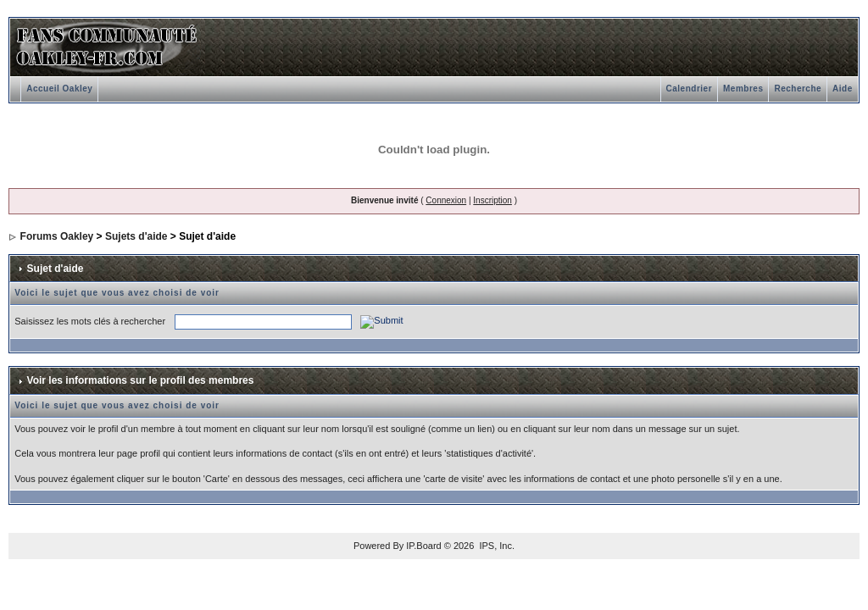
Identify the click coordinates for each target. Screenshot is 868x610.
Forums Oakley (57, 236)
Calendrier (689, 89)
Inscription (492, 200)
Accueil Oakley (59, 89)
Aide (843, 89)
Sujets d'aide (136, 236)
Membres (743, 89)
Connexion (446, 200)
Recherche (798, 89)
